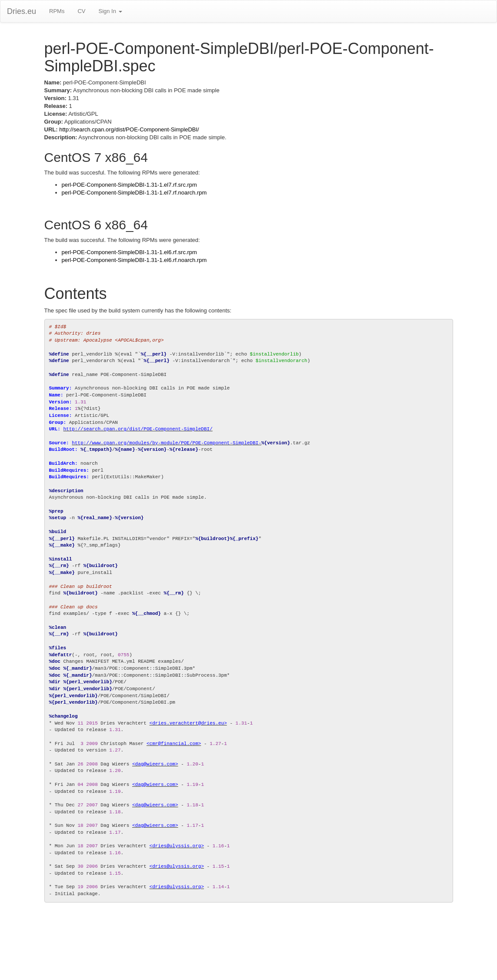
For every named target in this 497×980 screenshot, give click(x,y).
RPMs (57, 11)
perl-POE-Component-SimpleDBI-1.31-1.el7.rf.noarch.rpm (134, 193)
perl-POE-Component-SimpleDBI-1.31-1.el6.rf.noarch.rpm (134, 260)
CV (81, 11)
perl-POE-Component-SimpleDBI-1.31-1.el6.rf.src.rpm (129, 252)
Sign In (110, 11)
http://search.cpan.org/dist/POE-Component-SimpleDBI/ (129, 129)
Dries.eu (22, 11)
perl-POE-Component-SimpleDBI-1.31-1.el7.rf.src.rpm (129, 185)
